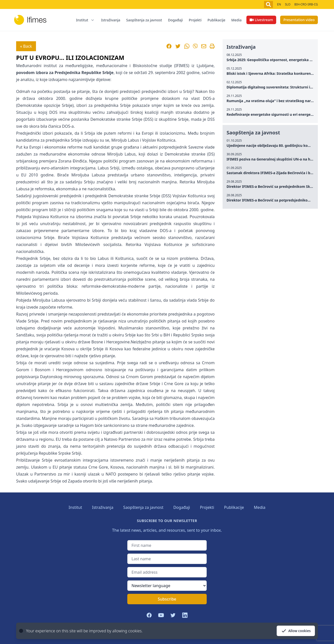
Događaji (175, 20)
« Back (26, 46)
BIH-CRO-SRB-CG (306, 4)
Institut (75, 507)
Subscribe (167, 599)
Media (236, 20)
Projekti (195, 20)
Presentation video (299, 20)
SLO (288, 4)
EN (279, 4)
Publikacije (216, 20)
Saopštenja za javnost (144, 20)
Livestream (261, 20)
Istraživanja (111, 20)
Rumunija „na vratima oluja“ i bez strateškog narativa (273, 101)
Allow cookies (296, 631)
